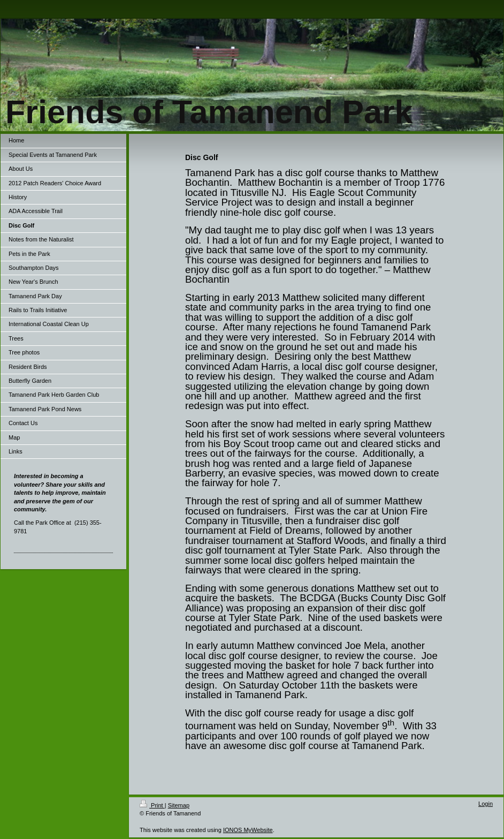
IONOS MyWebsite (248, 830)
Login (486, 804)
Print (152, 805)
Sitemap (179, 805)
